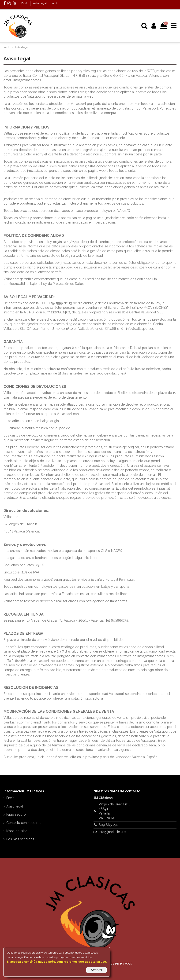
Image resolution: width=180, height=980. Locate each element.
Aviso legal (40, 3)
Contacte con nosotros (24, 823)
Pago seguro (16, 815)
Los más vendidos (20, 839)
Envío (25, 3)
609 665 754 (108, 825)
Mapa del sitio (17, 831)
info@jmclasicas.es (113, 832)
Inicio (55, 3)
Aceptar (97, 970)
